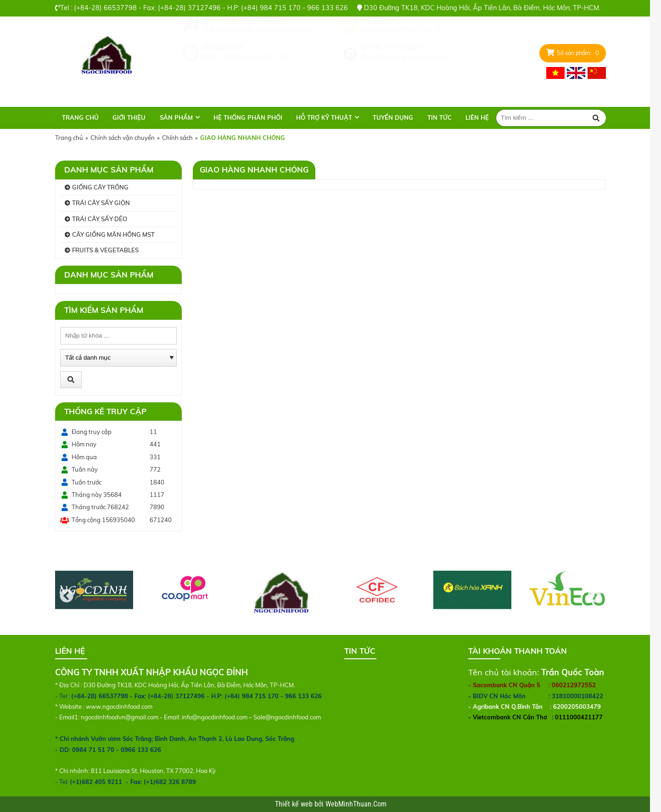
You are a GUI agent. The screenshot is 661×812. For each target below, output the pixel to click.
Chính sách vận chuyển (123, 138)
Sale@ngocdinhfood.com (287, 717)
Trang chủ (80, 117)
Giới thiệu (129, 117)
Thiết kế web (295, 804)
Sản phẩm (176, 117)
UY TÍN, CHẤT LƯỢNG (394, 69)
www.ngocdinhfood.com (119, 706)
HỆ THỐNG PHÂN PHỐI (248, 117)
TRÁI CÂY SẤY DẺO (100, 219)
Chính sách (177, 138)
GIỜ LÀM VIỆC (223, 69)
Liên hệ (477, 117)
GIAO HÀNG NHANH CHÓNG (245, 41)
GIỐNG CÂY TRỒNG (100, 187)
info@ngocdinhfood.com (215, 717)
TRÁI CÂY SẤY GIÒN (101, 203)
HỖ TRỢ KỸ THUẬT (324, 117)
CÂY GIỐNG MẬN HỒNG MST (113, 234)
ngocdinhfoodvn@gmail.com (120, 717)
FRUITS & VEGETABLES (105, 250)
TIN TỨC (440, 117)
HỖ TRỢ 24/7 (381, 41)
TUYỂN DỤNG (393, 117)
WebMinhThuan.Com (356, 804)
